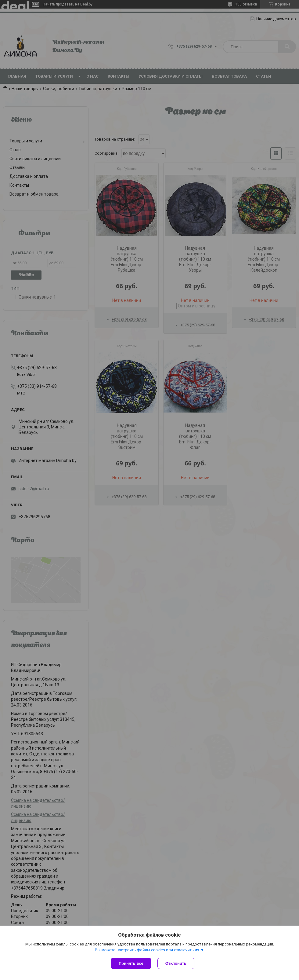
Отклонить (176, 963)
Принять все (131, 963)
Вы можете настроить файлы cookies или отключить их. (147, 950)
